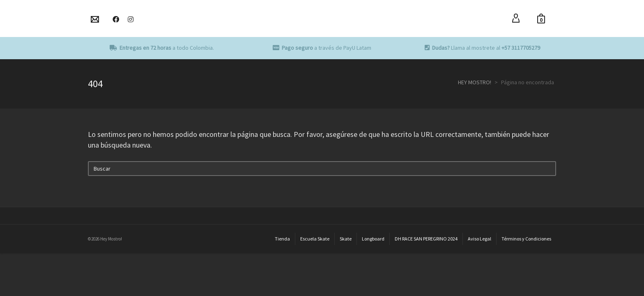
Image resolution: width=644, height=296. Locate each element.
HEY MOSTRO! (475, 82)
